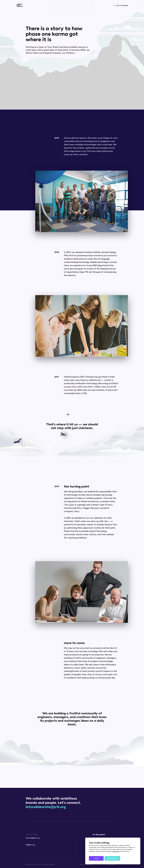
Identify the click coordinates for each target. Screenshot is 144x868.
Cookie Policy (116, 851)
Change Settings (112, 858)
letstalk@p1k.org (33, 838)
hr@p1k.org (30, 845)
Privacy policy (111, 864)
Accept (96, 858)
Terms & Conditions (86, 864)
